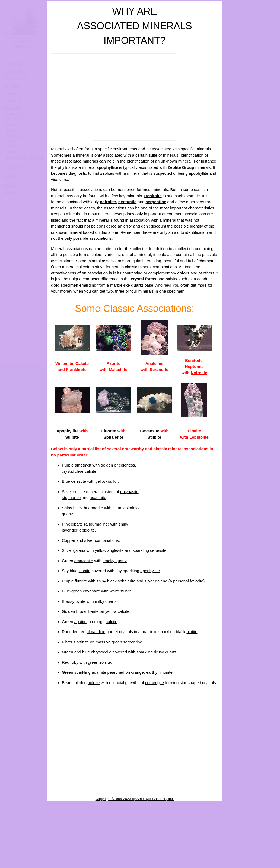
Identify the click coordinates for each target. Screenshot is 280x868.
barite (94, 611)
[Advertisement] (135, 97)
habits (171, 279)
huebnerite (93, 508)
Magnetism (252, 690)
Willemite (64, 363)
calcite (90, 471)
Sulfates (12, 146)
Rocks (9, 176)
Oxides (11, 130)
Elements (13, 119)
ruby (74, 662)
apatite (80, 622)
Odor (252, 707)
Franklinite (76, 369)
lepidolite (87, 530)
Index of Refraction (252, 501)
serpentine (156, 202)
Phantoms (252, 828)
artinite (83, 642)
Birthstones (15, 72)
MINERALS (23, 46)
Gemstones (14, 79)
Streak (252, 380)
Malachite (118, 369)
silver (89, 540)
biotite (192, 632)
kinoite (85, 571)
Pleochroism (252, 570)
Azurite (114, 363)
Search (10, 185)
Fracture (252, 329)
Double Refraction (251, 535)
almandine (96, 632)
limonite (166, 672)
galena (79, 550)
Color (251, 202)
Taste (252, 742)
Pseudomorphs (251, 862)
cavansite (92, 591)
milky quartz (106, 601)
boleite (94, 683)
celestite (79, 481)
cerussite (158, 550)
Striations (251, 638)
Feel (252, 725)
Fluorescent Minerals (24, 158)
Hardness (252, 346)
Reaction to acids (252, 793)
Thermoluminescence (252, 484)
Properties (13, 167)
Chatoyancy (251, 604)
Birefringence (252, 518)
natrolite (108, 202)
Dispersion (252, 553)
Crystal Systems (252, 254)
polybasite (129, 492)
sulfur (113, 481)
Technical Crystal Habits (251, 271)
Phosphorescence (251, 449)
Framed (11, 93)
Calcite (82, 363)
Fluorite (109, 431)
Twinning (252, 656)
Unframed (13, 100)
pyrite (80, 601)
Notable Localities (252, 415)
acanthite (98, 498)
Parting (252, 621)
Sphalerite (114, 437)
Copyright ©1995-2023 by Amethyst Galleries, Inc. (135, 799)
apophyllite (107, 167)
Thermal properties (252, 810)
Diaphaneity (251, 237)
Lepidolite (199, 437)
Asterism (252, 587)
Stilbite (72, 437)
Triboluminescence (252, 466)
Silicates (12, 141)
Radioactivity (251, 673)
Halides (11, 125)
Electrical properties (252, 776)
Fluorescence (252, 432)
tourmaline (98, 524)
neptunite (128, 202)
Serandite (159, 369)
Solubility (252, 759)
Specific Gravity (251, 363)
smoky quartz (115, 561)
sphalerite (127, 581)
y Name (13, 86)
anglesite (116, 550)
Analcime (155, 363)
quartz (137, 285)
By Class (12, 108)
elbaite (77, 524)
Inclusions (252, 845)
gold (55, 285)
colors (183, 273)
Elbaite (194, 431)
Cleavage (252, 312)
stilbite (126, 591)
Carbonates (14, 114)
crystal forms (144, 279)
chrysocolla (101, 652)
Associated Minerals (251, 398)
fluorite (81, 581)
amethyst (83, 465)
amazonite (84, 561)
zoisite (105, 662)
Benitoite (153, 196)
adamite (99, 672)
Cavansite (150, 431)
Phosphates (15, 135)
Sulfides (12, 152)
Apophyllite (68, 431)
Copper (69, 540)
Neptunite (194, 366)
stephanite (71, 498)
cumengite (155, 683)
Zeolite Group (181, 167)
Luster (252, 220)
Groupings (13, 64)
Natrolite (199, 373)
